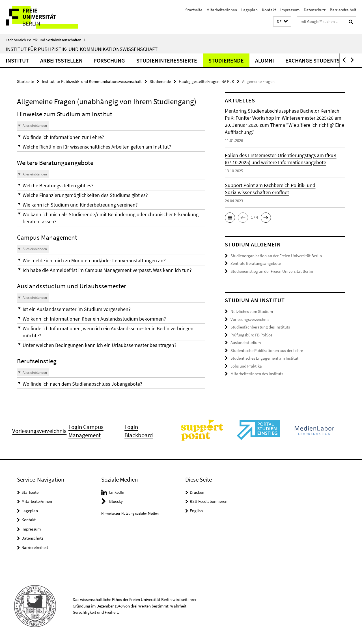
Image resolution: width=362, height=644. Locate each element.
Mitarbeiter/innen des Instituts (257, 374)
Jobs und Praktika (246, 366)
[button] (282, 22)
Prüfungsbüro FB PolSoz (251, 335)
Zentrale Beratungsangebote (256, 263)
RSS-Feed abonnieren (209, 501)
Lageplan (249, 10)
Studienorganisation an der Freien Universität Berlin (276, 256)
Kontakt (269, 10)
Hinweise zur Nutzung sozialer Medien (130, 513)
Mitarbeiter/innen (222, 10)
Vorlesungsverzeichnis (250, 319)
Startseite (194, 10)
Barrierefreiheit (343, 10)
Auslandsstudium (246, 343)
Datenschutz (315, 10)
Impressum (290, 10)
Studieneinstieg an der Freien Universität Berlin (272, 271)
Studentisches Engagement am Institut (264, 358)
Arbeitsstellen (61, 60)
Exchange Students (313, 60)
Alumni (265, 60)
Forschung (109, 60)
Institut (17, 60)
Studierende (226, 60)
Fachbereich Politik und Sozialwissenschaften (45, 40)
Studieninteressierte (167, 60)
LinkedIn (117, 492)
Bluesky (116, 501)
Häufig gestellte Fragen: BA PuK (206, 81)
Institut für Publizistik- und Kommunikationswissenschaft (82, 49)
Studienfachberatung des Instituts (260, 327)
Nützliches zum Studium (252, 311)
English (196, 511)
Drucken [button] (197, 492)
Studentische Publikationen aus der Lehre (267, 350)
